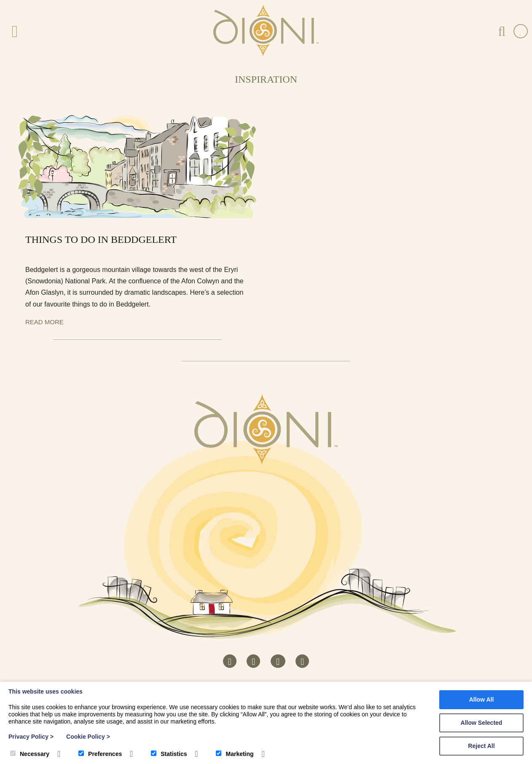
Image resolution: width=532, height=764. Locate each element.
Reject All (481, 746)
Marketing (235, 754)
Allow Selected (482, 723)
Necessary (30, 754)
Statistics (169, 754)
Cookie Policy (88, 737)
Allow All (482, 699)
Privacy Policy (31, 737)
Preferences (100, 754)
